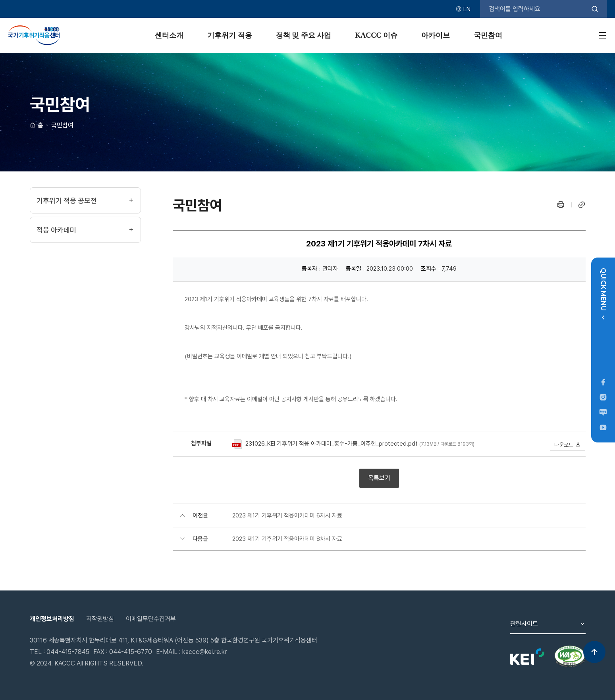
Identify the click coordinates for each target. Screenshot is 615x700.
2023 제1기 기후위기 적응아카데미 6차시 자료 (287, 515)
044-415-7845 (68, 652)
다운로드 (568, 445)
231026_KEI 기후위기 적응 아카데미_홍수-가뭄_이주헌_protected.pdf (332, 444)
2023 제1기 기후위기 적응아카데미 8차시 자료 (287, 539)
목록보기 (379, 478)
